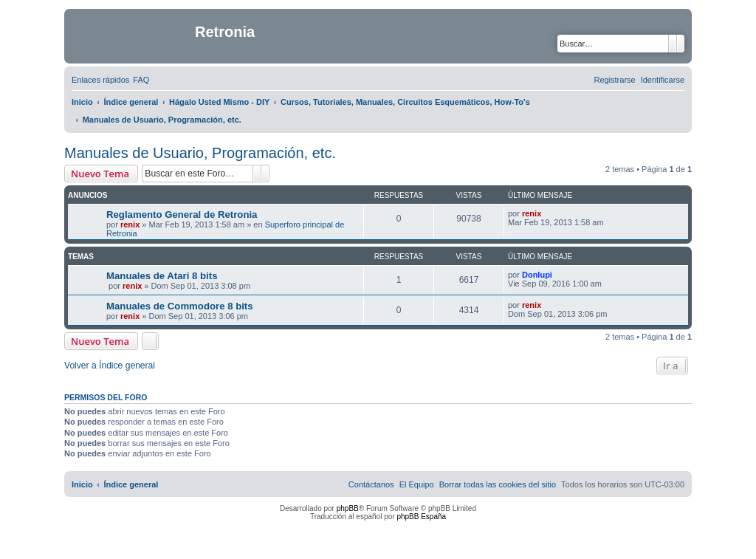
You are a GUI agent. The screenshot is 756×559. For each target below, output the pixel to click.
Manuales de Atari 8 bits (162, 276)
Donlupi (537, 275)
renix (130, 224)
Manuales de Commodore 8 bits (180, 306)
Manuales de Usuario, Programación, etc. (200, 153)
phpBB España (421, 517)
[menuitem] (141, 80)
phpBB (348, 508)
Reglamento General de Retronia (182, 215)
